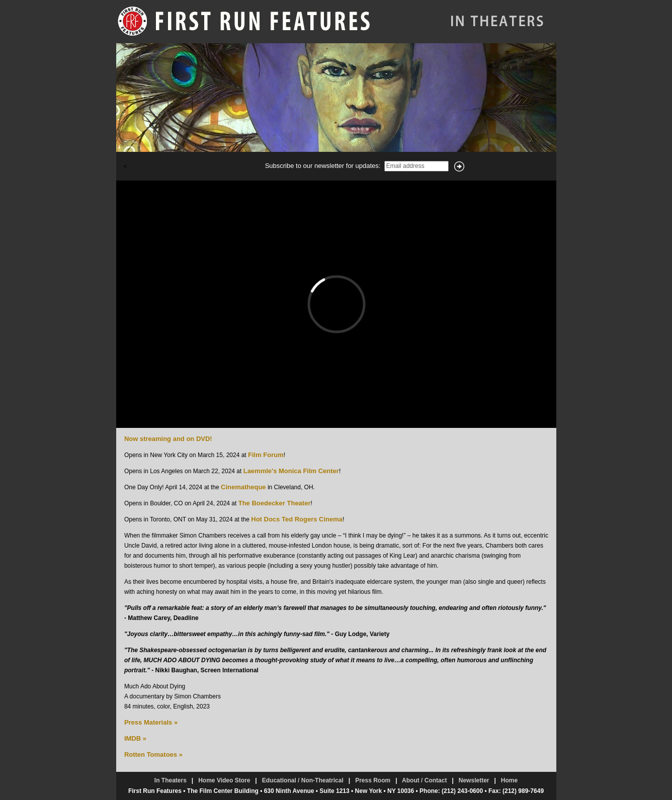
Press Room (373, 780)
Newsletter (474, 780)
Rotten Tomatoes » (153, 754)
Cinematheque (243, 487)
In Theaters (171, 780)
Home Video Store (224, 780)
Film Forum (266, 455)
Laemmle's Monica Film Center (291, 471)
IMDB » (135, 738)
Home (509, 780)
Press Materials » (151, 722)
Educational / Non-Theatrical (303, 780)
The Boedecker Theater (275, 503)
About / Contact (424, 780)
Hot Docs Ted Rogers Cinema (297, 519)
